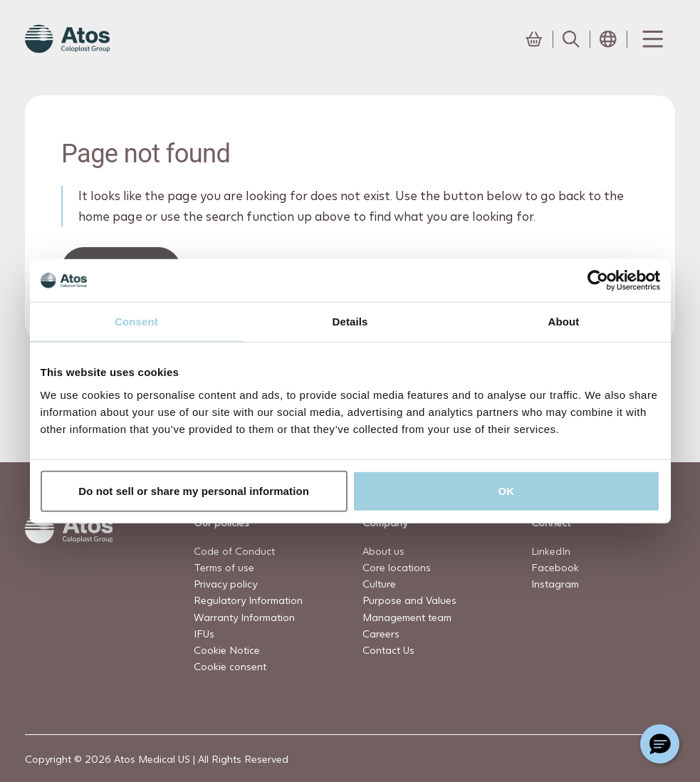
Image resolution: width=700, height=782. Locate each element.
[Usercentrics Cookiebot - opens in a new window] (598, 281)
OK (507, 490)
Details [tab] (350, 322)
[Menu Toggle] (652, 39)
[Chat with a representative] (660, 744)
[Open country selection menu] (608, 39)
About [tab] (564, 322)
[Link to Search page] (571, 39)
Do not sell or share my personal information (194, 490)
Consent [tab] (136, 322)
